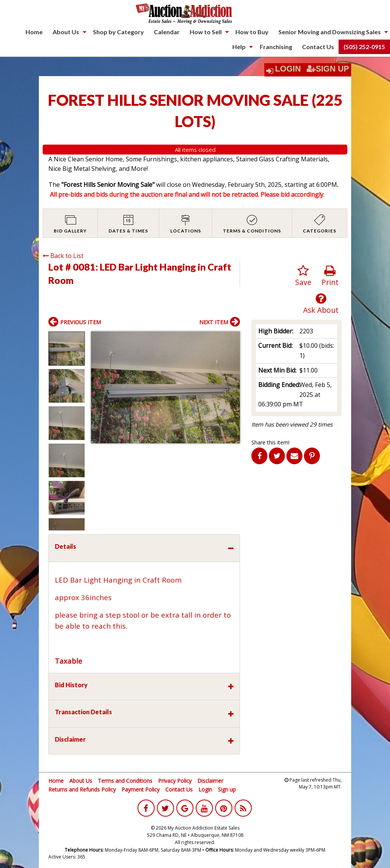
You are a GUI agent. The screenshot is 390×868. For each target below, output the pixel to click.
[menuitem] (34, 32)
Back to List (63, 256)
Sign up (227, 789)
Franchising (276, 47)
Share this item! (270, 442)
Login (288, 69)
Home (34, 32)
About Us (66, 32)
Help (239, 47)
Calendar (167, 32)
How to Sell (206, 32)
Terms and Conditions (125, 781)
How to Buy (252, 32)
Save (303, 276)
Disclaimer (210, 781)
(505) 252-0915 (364, 47)
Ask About (321, 304)
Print (330, 276)
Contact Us (318, 47)
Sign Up (328, 69)
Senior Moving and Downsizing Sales (330, 32)
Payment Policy (141, 789)
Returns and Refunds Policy (82, 789)
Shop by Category (118, 32)
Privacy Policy (175, 781)
